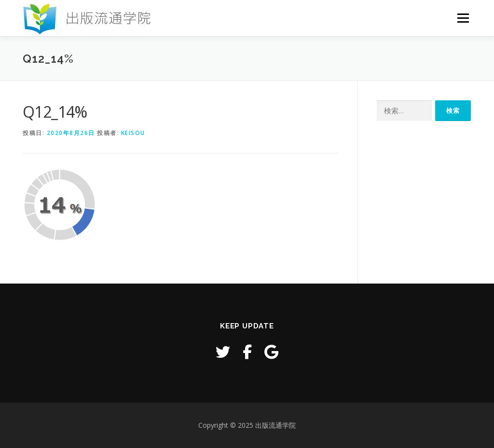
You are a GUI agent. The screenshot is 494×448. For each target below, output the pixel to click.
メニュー (463, 18)
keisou (133, 133)
